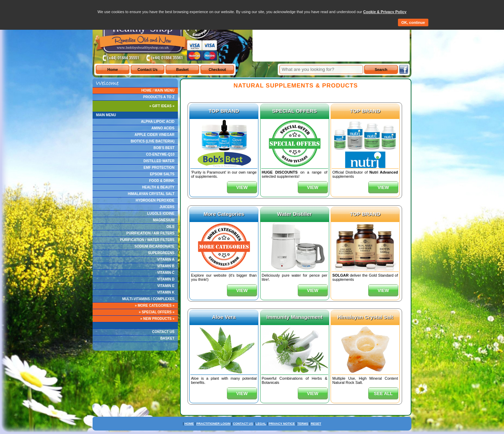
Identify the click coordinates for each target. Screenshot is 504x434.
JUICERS (167, 207)
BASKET (167, 338)
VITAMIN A (166, 260)
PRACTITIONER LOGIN (213, 424)
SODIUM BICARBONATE (154, 246)
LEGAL (261, 424)
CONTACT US (163, 332)
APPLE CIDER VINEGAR (154, 135)
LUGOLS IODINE (161, 214)
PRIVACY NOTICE (282, 424)
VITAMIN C (166, 273)
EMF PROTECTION (159, 168)
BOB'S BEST (164, 148)
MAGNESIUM (164, 220)
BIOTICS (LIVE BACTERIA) (153, 141)
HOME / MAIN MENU (158, 90)
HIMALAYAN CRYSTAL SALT (151, 194)
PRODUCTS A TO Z (159, 97)
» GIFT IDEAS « (162, 106)
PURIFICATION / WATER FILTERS (147, 240)
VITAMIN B (166, 266)
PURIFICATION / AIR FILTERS (150, 233)
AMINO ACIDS (163, 128)
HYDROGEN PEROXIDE (155, 200)
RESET (316, 424)
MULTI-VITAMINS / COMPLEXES (148, 299)
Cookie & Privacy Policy (385, 12)
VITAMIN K (166, 292)
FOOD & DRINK (162, 181)
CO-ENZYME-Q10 (160, 154)
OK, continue (413, 22)
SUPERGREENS (161, 253)
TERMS (303, 424)
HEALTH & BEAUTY (158, 187)
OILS (170, 227)
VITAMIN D (166, 279)
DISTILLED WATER (159, 161)
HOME (189, 424)
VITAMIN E (166, 286)
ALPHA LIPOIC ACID (158, 122)
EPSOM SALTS (162, 174)
